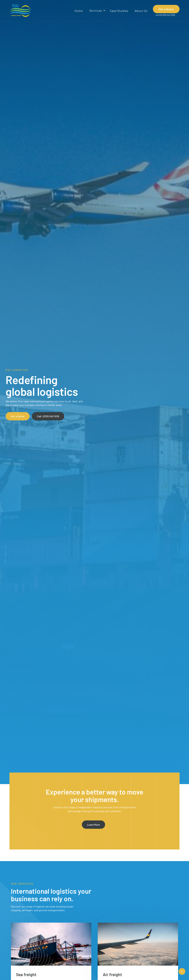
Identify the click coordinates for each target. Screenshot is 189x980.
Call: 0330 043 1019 (48, 416)
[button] (96, 11)
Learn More (93, 825)
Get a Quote (166, 9)
